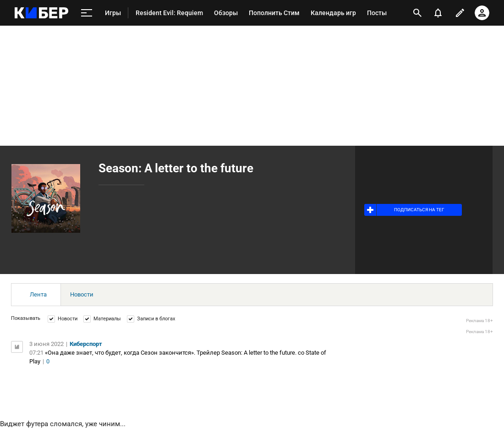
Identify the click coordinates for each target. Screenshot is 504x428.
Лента (38, 294)
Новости (82, 294)
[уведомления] (438, 13)
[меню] (87, 13)
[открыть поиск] (417, 13)
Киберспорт (86, 344)
